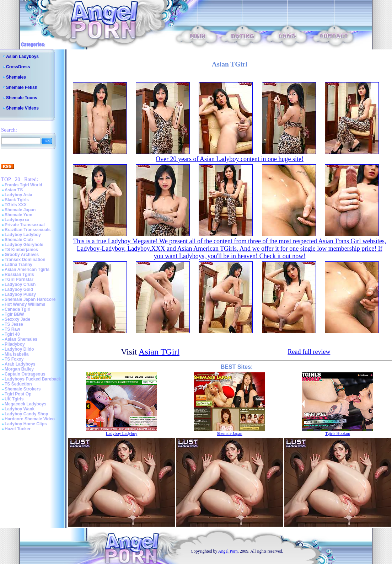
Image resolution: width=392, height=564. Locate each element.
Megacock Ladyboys (25, 404)
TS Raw (12, 329)
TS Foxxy (14, 359)
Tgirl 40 (12, 334)
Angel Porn (228, 551)
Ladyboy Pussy (20, 294)
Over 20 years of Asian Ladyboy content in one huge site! (230, 159)
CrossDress (18, 67)
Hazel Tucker (18, 429)
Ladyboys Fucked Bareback (33, 379)
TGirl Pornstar (19, 280)
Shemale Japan (20, 210)
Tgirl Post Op (18, 394)
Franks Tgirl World (23, 185)
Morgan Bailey (19, 369)
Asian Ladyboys (22, 57)
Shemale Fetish (22, 87)
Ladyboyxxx (17, 220)
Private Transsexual (25, 225)
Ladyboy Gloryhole (24, 245)
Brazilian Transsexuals (28, 230)
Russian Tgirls (19, 275)
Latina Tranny (18, 265)
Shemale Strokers (23, 389)
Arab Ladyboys (20, 364)
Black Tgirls (17, 200)
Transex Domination (25, 260)
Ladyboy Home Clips (26, 424)
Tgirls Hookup (338, 433)
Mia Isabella (17, 354)
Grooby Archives (22, 255)
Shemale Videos (22, 108)
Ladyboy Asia (18, 195)
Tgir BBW (14, 314)
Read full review (309, 352)
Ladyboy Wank (20, 409)
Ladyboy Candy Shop (26, 414)
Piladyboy (15, 344)
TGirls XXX (16, 205)
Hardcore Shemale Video (30, 419)
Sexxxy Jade (17, 319)
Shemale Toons (22, 98)
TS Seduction (18, 384)
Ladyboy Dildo (19, 349)
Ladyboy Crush (20, 284)
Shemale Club (19, 240)
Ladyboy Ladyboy (23, 235)
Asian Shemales (21, 339)
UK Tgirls (14, 399)
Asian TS (14, 190)
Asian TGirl (159, 352)
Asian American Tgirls (27, 270)
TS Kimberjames (21, 250)
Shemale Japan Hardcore (30, 299)
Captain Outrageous (25, 374)
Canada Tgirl (18, 309)
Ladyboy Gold (19, 289)
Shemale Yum (18, 215)
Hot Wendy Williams (25, 304)
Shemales (16, 77)
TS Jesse (14, 324)
